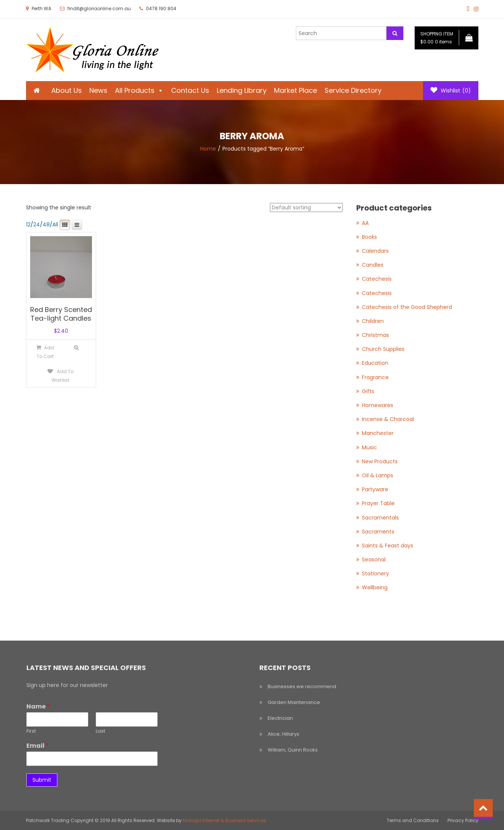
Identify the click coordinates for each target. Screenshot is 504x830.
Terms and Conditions (413, 820)
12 (28, 224)
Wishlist (451, 91)
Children (373, 321)
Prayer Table (378, 503)
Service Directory (353, 90)
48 (46, 224)
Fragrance (375, 377)
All (55, 224)
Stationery (375, 573)
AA (365, 223)
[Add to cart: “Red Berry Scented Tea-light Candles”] (45, 352)
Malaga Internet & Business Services (224, 820)
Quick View (76, 348)
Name (38, 707)
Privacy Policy (463, 820)
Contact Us (190, 90)
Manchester (378, 433)
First (31, 731)
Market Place (296, 90)
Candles (373, 265)
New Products (380, 461)
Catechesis (377, 279)
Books (369, 237)
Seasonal (374, 559)
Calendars (375, 251)
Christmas (375, 335)
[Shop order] (306, 207)
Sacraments (378, 532)
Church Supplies (383, 349)
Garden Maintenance (294, 702)
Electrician (280, 718)
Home (208, 149)
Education (375, 363)
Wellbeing (375, 587)
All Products (139, 90)
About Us (67, 90)
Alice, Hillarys (283, 734)
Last (100, 731)
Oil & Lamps (378, 475)
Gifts (368, 391)
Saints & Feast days (388, 546)
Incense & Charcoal (388, 419)
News (98, 90)
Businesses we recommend (302, 686)
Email (38, 746)
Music (369, 447)
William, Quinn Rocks (293, 750)
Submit (42, 780)
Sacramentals (380, 518)
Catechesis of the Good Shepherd (407, 307)
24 (37, 224)
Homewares (378, 405)
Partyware (375, 489)
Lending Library (242, 90)
